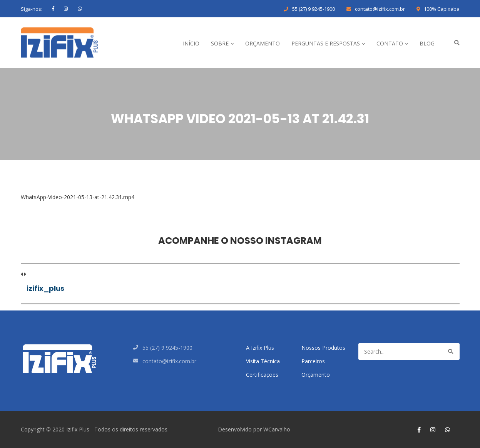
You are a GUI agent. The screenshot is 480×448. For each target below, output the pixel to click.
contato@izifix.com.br (380, 9)
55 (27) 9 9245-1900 (314, 9)
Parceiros (313, 361)
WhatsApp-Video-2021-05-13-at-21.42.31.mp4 (78, 197)
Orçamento (316, 375)
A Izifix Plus (260, 348)
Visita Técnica (263, 361)
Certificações (262, 375)
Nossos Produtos (323, 348)
